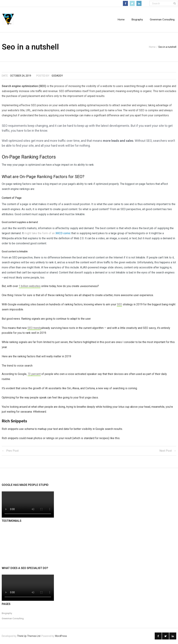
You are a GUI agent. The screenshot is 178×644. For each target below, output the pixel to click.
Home (121, 20)
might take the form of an (40, 233)
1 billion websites (30, 286)
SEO (119, 305)
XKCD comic (63, 233)
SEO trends (34, 328)
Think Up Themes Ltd (29, 636)
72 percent (34, 374)
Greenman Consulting (13, 619)
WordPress (61, 636)
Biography (7, 613)
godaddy (57, 76)
